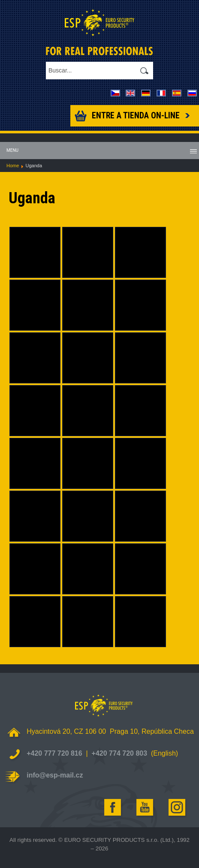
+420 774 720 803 (119, 753)
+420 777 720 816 (54, 753)
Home (13, 166)
